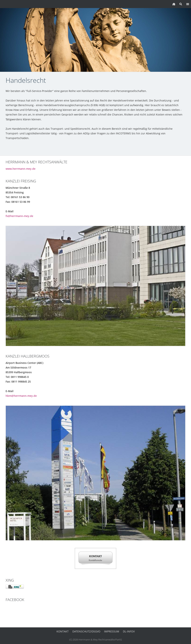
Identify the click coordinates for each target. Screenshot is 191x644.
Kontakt (63, 631)
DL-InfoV (129, 631)
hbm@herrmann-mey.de (21, 396)
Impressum (112, 631)
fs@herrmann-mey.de (19, 216)
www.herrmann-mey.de (21, 169)
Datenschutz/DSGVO (86, 631)
